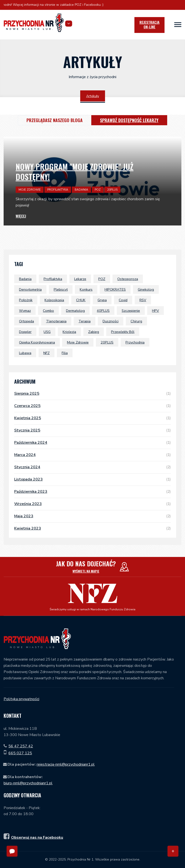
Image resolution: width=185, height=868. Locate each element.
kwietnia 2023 (92, 528)
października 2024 (92, 443)
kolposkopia (54, 300)
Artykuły (93, 96)
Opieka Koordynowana (37, 342)
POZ (102, 279)
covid (123, 300)
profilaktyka (53, 279)
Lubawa (25, 353)
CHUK (81, 300)
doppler (25, 332)
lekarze (80, 279)
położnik (26, 300)
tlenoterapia (56, 321)
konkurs (86, 289)
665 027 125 (20, 753)
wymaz (25, 311)
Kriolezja (69, 332)
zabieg (94, 332)
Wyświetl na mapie (86, 571)
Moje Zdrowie (78, 342)
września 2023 (92, 504)
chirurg (136, 321)
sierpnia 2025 (92, 393)
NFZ (46, 353)
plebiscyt (61, 289)
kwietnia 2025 (92, 418)
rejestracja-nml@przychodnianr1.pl (66, 764)
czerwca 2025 (92, 406)
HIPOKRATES (115, 289)
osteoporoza (128, 279)
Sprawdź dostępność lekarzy (129, 120)
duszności (111, 321)
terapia (85, 321)
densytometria (30, 289)
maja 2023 (92, 516)
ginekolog (146, 289)
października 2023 (92, 492)
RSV (143, 300)
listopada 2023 (92, 479)
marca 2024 (92, 455)
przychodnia (135, 342)
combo (48, 311)
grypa (102, 300)
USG (47, 332)
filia (65, 353)
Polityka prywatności (21, 699)
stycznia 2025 (92, 430)
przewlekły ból (123, 332)
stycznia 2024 (92, 467)
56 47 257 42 (21, 746)
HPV (155, 311)
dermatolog (75, 311)
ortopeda (26, 321)
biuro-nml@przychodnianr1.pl (28, 783)
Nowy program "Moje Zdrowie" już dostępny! (75, 172)
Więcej (21, 216)
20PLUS (107, 342)
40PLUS (103, 311)
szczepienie (131, 311)
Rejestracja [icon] (149, 25)
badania (25, 279)
